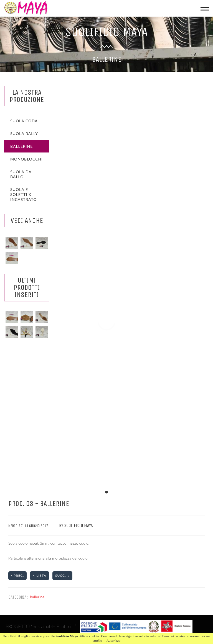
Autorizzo (114, 641)
